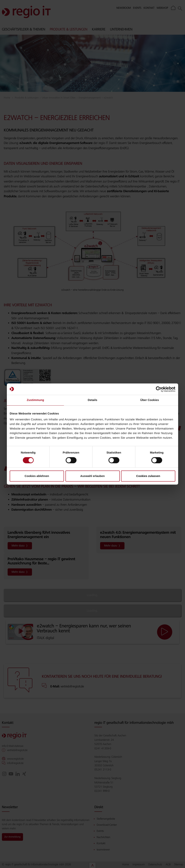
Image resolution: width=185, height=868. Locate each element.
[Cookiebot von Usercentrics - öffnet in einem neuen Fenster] (159, 389)
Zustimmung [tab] (35, 400)
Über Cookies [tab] (150, 400)
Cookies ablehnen (37, 476)
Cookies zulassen (148, 476)
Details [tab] (92, 400)
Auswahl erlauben (92, 476)
